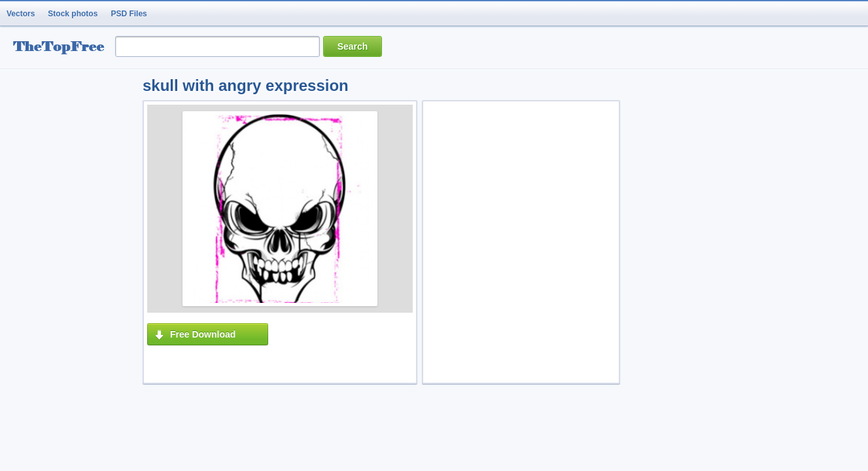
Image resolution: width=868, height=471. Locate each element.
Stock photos (73, 14)
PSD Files (129, 14)
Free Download (203, 334)
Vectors (21, 14)
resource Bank (62, 48)
